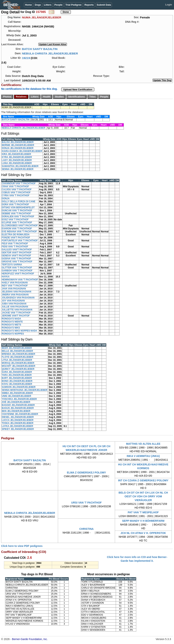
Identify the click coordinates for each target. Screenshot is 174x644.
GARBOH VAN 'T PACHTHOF (17, 271)
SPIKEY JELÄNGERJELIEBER (18, 429)
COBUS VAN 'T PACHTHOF (16, 193)
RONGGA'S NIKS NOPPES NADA (19, 331)
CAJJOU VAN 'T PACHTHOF (17, 190)
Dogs (38, 5)
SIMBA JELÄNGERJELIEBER (17, 393)
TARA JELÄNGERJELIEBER (17, 375)
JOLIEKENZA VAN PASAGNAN (18, 298)
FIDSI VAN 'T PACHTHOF (15, 247)
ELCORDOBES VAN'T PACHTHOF (20, 226)
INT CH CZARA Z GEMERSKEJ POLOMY (143, 480)
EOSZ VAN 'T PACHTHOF (15, 220)
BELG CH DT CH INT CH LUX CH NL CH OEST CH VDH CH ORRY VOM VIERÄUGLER (143, 496)
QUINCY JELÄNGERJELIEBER (18, 369)
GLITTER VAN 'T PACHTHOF (17, 268)
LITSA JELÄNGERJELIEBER (17, 360)
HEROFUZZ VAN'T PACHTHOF (18, 274)
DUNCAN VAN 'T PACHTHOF (17, 211)
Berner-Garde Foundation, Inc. (30, 639)
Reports (89, 5)
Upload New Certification (78, 89)
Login (169, 5)
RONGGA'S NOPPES (13, 334)
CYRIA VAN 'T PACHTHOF (16, 196)
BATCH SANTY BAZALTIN (40, 49)
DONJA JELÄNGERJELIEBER (18, 148)
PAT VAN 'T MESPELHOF (143, 512)
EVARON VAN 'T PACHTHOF (17, 229)
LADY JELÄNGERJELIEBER (17, 160)
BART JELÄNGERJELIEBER (17, 378)
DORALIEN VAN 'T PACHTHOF (18, 217)
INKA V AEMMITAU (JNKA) (143, 456)
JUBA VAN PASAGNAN (14, 304)
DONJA (6, 199)
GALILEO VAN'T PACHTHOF (17, 250)
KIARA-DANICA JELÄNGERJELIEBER (22, 151)
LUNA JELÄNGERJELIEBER (17, 163)
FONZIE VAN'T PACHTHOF (16, 238)
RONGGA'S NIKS (11, 328)
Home (28, 5)
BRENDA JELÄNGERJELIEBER (18, 354)
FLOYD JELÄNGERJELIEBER (17, 357)
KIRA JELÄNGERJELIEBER (16, 154)
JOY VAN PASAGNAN (13, 301)
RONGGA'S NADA (11, 319)
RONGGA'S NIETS (11, 325)
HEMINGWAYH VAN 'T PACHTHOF (20, 280)
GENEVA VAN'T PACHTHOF (16, 256)
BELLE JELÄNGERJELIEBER (17, 351)
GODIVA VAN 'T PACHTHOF (16, 259)
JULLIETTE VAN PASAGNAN (17, 310)
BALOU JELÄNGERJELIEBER (18, 142)
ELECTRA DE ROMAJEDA (16, 235)
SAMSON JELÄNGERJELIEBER (19, 387)
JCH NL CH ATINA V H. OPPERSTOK (143, 533)
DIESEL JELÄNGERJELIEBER (18, 417)
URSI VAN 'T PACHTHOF (86, 503)
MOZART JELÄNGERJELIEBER (19, 366)
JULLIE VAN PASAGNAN (15, 307)
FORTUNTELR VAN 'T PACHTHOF (20, 241)
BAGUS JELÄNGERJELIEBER (18, 408)
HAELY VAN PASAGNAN (15, 283)
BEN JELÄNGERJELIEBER (16, 411)
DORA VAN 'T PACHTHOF (15, 205)
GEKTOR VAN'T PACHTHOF (17, 253)
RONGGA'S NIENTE (12, 322)
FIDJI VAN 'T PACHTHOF (15, 244)
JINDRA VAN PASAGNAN (15, 295)
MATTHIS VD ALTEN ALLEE (143, 444)
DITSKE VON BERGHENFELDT (18, 208)
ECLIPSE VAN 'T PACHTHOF (17, 223)
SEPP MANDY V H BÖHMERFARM (143, 521)
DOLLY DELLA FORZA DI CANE (19, 202)
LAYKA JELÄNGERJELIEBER (17, 426)
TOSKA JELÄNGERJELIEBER (18, 423)
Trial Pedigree (73, 5)
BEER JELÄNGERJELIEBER (17, 348)
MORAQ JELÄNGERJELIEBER (18, 363)
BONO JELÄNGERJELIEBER (17, 381)
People (59, 5)
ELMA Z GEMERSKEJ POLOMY (86, 473)
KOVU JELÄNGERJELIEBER (17, 384)
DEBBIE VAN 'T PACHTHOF (16, 214)
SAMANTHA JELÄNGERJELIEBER (20, 166)
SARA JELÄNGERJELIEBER (17, 372)
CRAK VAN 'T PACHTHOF (15, 186)
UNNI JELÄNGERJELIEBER (16, 396)
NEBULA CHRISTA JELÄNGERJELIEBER (50, 53)
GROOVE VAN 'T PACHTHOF (17, 262)
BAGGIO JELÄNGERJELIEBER (18, 405)
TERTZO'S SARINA (12, 265)
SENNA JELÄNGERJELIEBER (18, 169)
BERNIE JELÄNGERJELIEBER (18, 145)
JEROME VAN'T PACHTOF (16, 316)
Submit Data (104, 5)
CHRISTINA (86, 529)
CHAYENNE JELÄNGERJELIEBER (20, 414)
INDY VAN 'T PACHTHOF (15, 286)
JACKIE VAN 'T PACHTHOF (16, 313)
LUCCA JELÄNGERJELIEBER (18, 420)
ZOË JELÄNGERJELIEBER (16, 402)
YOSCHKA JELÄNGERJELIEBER (19, 399)
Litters (48, 5)
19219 (26, 58)
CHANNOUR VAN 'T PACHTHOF (19, 183)
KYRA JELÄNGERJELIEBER (17, 157)
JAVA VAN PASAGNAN (14, 289)
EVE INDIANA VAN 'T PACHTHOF (19, 232)
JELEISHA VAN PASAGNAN (16, 292)
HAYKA (6, 277)
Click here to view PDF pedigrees (22, 546)
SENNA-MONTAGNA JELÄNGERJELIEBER (25, 390)
